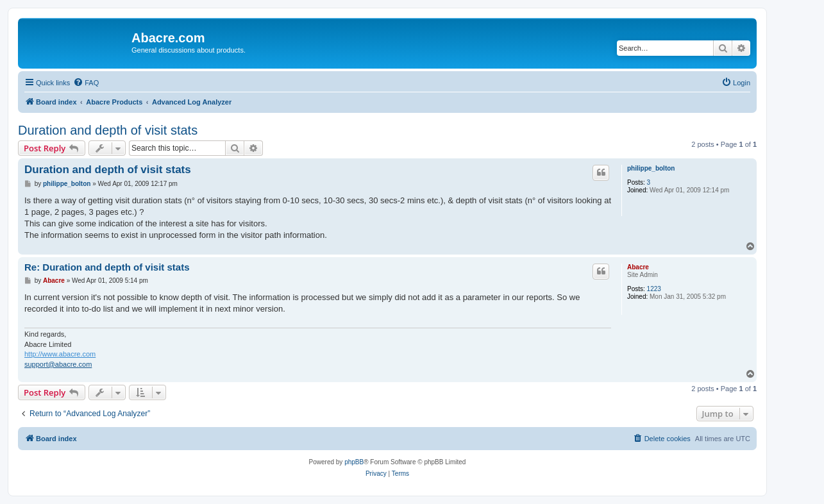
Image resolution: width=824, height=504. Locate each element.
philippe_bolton (651, 168)
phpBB (354, 462)
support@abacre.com (58, 364)
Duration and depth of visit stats (108, 130)
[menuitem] (86, 83)
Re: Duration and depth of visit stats (107, 267)
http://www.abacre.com (60, 354)
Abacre (638, 267)
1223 (654, 289)
